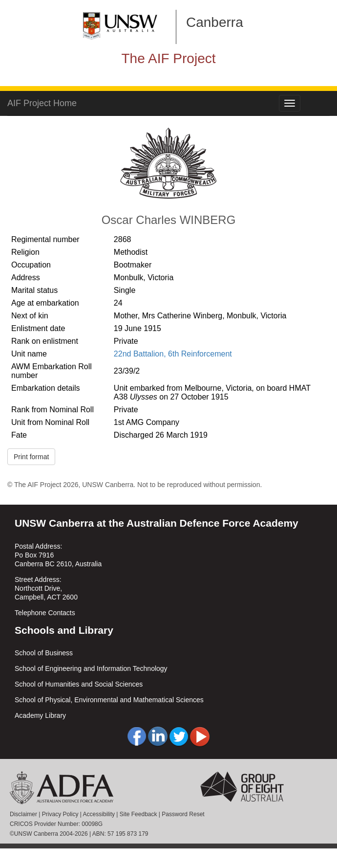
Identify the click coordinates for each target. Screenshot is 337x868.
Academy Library (40, 715)
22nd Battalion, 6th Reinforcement (173, 354)
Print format (31, 457)
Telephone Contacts (45, 613)
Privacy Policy (60, 814)
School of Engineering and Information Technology (91, 668)
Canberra (215, 22)
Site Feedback (138, 814)
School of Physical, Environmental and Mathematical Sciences (109, 700)
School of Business (44, 653)
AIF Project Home (42, 103)
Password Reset (183, 814)
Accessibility (99, 814)
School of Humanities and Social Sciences (79, 684)
